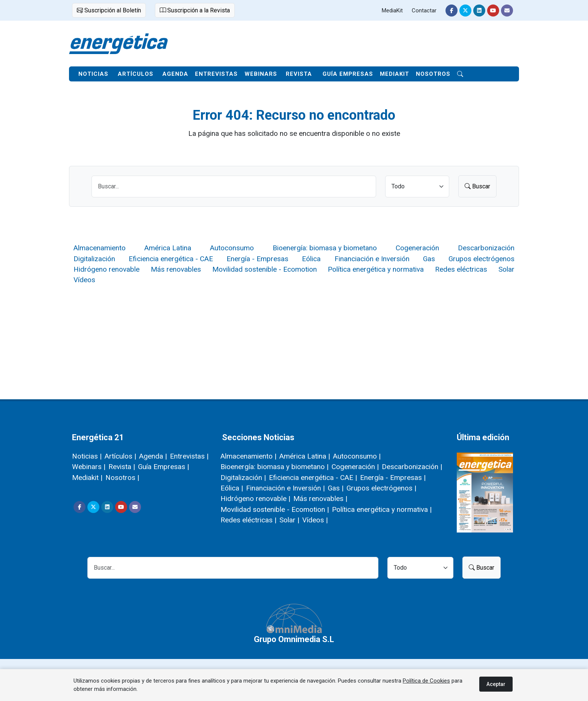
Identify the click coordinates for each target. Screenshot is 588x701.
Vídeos (84, 280)
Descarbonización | (412, 467)
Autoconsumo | (357, 456)
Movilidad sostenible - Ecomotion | (275, 509)
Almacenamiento (100, 248)
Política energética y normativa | (382, 509)
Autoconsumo (232, 248)
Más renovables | (320, 499)
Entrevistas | (189, 456)
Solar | (289, 520)
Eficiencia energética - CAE (171, 259)
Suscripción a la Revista (195, 10)
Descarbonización (486, 248)
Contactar (424, 11)
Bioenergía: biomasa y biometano (325, 248)
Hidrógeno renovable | (255, 499)
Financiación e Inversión (372, 259)
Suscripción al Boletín (109, 10)
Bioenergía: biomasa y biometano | (274, 467)
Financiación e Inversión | (285, 488)
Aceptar (496, 684)
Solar (506, 269)
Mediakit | (87, 478)
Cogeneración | (355, 467)
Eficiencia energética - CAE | (313, 478)
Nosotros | (122, 478)
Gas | (336, 488)
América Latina (168, 248)
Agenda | (153, 456)
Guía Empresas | (163, 467)
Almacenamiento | (248, 456)
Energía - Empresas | (393, 478)
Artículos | (120, 456)
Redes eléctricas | (248, 520)
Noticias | (87, 456)
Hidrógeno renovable (106, 269)
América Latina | (305, 456)
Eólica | (232, 488)
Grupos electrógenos (481, 259)
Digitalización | (243, 478)
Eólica (311, 259)
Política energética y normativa (376, 269)
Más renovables (176, 269)
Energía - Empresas (257, 259)
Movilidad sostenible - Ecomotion (265, 269)
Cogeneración (417, 248)
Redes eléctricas (461, 269)
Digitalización (94, 259)
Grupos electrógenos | (381, 488)
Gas (429, 259)
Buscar (477, 186)
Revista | (122, 467)
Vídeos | (315, 520)
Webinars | (89, 467)
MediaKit (392, 11)
